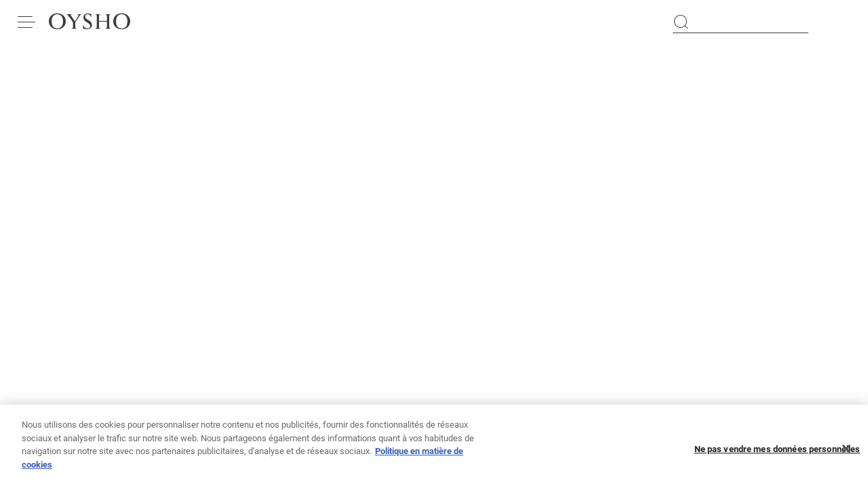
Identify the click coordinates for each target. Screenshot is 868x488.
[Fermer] (846, 453)
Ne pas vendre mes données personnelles (777, 453)
